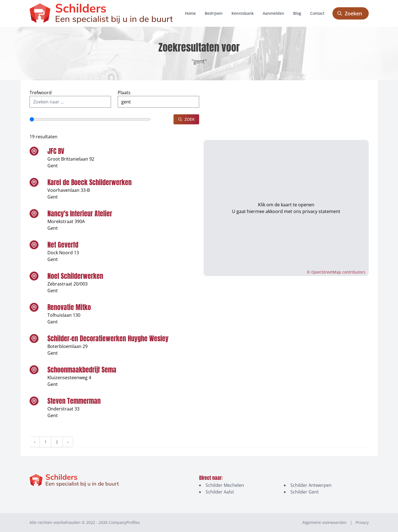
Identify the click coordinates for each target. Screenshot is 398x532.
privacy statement (321, 208)
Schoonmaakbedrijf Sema (82, 370)
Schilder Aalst (220, 492)
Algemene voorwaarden (325, 522)
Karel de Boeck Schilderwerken (90, 182)
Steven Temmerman (74, 401)
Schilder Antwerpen (311, 485)
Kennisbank (243, 13)
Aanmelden (273, 13)
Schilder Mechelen (225, 485)
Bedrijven (214, 13)
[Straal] (90, 119)
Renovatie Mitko (69, 307)
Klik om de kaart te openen (286, 201)
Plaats (124, 93)
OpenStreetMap (326, 272)
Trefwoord (41, 93)
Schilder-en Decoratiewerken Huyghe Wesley (108, 338)
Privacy (362, 522)
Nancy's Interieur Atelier (80, 214)
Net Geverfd (63, 245)
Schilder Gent (305, 492)
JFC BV (56, 151)
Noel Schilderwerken (75, 276)
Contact (317, 13)
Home (190, 13)
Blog (297, 13)
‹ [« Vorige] (35, 442)
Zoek (186, 119)
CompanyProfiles (124, 522)
